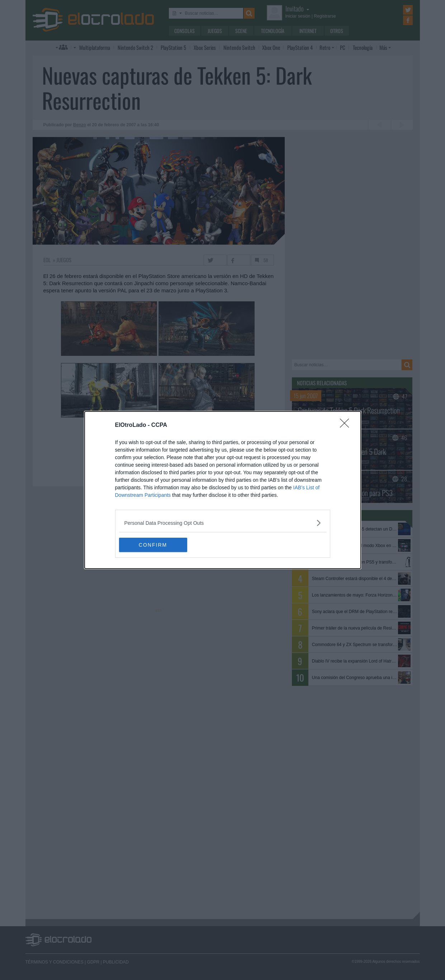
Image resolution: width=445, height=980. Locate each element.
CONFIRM (153, 545)
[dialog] (223, 490)
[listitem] (223, 523)
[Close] (347, 425)
